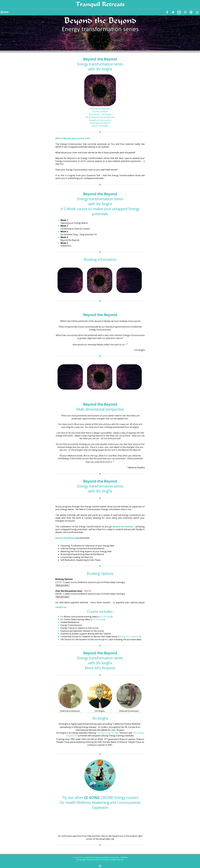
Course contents (100, 111)
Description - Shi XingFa (100, 114)
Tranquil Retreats (79, 857)
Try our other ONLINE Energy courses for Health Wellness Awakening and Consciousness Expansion (100, 802)
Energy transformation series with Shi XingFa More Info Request (100, 660)
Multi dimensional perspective (100, 117)
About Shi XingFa (100, 126)
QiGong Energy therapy (108, 733)
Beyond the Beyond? (100, 109)
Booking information (100, 123)
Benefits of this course (100, 120)
